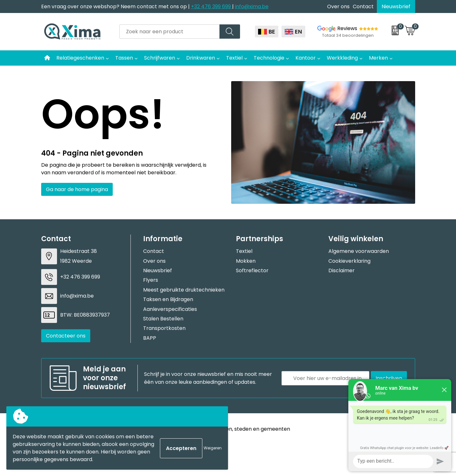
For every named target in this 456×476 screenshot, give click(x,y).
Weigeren (213, 448)
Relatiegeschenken (80, 58)
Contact (363, 6)
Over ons (338, 6)
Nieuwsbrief (396, 6)
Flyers (151, 280)
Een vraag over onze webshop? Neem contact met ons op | (116, 6)
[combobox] (170, 32)
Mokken (246, 261)
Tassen (124, 58)
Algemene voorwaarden (359, 251)
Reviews (347, 28)
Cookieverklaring (349, 261)
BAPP (150, 338)
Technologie (269, 58)
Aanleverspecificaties (170, 309)
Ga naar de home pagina (77, 189)
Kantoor (306, 58)
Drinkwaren (201, 58)
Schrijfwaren (160, 58)
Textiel (234, 58)
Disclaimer (342, 270)
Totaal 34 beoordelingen (348, 35)
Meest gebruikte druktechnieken (184, 290)
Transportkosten (164, 328)
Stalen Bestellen (163, 319)
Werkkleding (342, 58)
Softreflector (252, 270)
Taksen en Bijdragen (168, 299)
